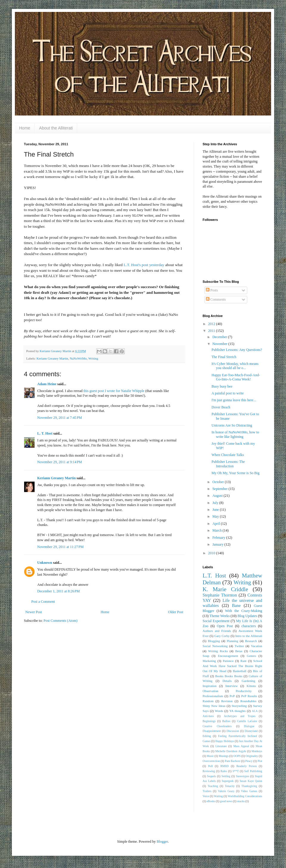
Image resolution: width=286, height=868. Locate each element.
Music (210, 756)
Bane (236, 605)
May (216, 516)
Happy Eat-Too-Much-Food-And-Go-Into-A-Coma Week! (236, 377)
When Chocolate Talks (228, 455)
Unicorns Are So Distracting (232, 425)
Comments (216, 299)
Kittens (251, 686)
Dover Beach (221, 407)
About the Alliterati (56, 128)
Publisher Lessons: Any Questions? (237, 350)
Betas (239, 651)
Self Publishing (253, 771)
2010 (212, 553)
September (220, 489)
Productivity (244, 691)
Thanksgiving (249, 786)
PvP (232, 696)
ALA (255, 711)
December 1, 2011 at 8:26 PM (59, 591)
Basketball (240, 671)
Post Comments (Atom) (60, 621)
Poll (210, 766)
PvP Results (249, 696)
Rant (243, 661)
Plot (260, 761)
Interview (232, 686)
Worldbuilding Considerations (245, 796)
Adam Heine (47, 384)
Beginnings (209, 721)
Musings (224, 756)
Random (208, 701)
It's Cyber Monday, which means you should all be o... (235, 366)
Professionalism (213, 696)
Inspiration (210, 686)
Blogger (162, 842)
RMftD (225, 766)
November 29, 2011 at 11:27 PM (60, 547)
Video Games (249, 791)
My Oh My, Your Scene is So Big (236, 473)
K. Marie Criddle (225, 589)
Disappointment (212, 731)
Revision (227, 701)
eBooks (211, 801)
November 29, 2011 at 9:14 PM (60, 462)
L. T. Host (45, 433)
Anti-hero (208, 716)
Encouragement (228, 656)
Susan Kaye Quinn (251, 781)
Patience (228, 661)
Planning (232, 641)
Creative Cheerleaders (217, 726)
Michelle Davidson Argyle (231, 751)
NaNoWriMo (78, 358)
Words (219, 711)
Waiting (218, 796)
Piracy (249, 761)
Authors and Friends (217, 631)
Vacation (257, 646)
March (217, 530)
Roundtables (248, 701)
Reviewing (209, 771)
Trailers (207, 791)
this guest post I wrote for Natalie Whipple (114, 391)
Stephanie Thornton (220, 595)
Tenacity (230, 786)
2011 (212, 331)
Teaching (213, 786)
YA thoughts (238, 711)
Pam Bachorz (233, 761)
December (220, 337)
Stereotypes (243, 776)
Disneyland (251, 731)
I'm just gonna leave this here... (234, 400)
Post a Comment (43, 602)
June (216, 510)
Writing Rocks (218, 651)
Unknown (45, 563)
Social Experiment (216, 621)
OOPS (237, 756)
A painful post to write (228, 393)
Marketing (209, 661)
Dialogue (249, 726)
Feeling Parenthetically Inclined (237, 736)
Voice (206, 796)
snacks (241, 801)
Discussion (233, 731)
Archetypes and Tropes (240, 716)
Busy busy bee (222, 386)
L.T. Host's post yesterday (144, 265)
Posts (212, 290)
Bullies (226, 721)
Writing (93, 358)
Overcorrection (211, 761)
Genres (252, 656)
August (218, 496)
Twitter (239, 646)
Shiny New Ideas (214, 706)
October (219, 482)
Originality (252, 756)
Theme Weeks (220, 616)
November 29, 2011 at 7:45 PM (60, 418)
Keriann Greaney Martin (52, 358)
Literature (221, 746)
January (218, 544)
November (220, 344)
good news (226, 801)
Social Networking (215, 646)
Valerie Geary (226, 791)
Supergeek (228, 781)
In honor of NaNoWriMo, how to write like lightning (235, 434)
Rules (224, 771)
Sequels (212, 776)
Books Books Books (229, 676)
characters (249, 626)
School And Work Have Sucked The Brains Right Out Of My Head (232, 666)
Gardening (248, 681)
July (216, 503)
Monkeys (257, 751)
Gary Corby (222, 636)
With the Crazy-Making (244, 611)
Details (227, 681)
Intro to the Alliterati (249, 636)
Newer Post (34, 612)
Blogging (214, 641)
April (217, 524)
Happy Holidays (225, 741)
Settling (226, 776)
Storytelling (239, 706)
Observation (210, 691)
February (219, 538)
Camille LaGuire (247, 721)
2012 (212, 324)
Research (251, 641)
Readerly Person (246, 766)
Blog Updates (247, 616)
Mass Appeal (241, 746)
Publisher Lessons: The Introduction (228, 464)
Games (207, 741)
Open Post (225, 626)
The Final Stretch (224, 357)
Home (25, 128)
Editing (207, 736)
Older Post (176, 612)
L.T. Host (214, 576)
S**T (236, 771)
